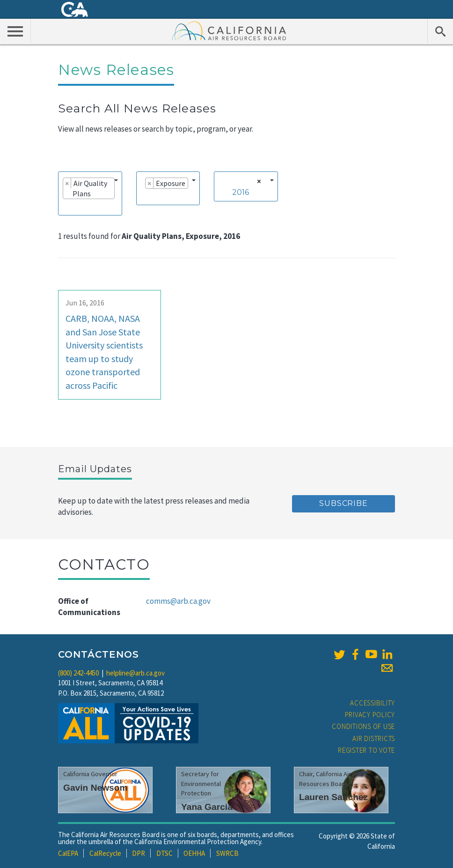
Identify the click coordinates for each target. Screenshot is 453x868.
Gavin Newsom (95, 788)
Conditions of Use (363, 726)
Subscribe (343, 503)
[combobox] (90, 193)
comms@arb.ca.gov (178, 601)
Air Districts (374, 738)
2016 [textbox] (241, 192)
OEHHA (194, 853)
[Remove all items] (258, 181)
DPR (139, 853)
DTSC (164, 853)
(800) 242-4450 (78, 673)
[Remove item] (67, 183)
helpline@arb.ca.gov (135, 673)
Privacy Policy (370, 715)
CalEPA (68, 853)
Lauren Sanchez (333, 797)
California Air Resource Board (229, 30)
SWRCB (227, 853)
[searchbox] (66, 207)
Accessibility (373, 703)
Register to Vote (366, 750)
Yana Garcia (207, 807)
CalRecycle (105, 853)
